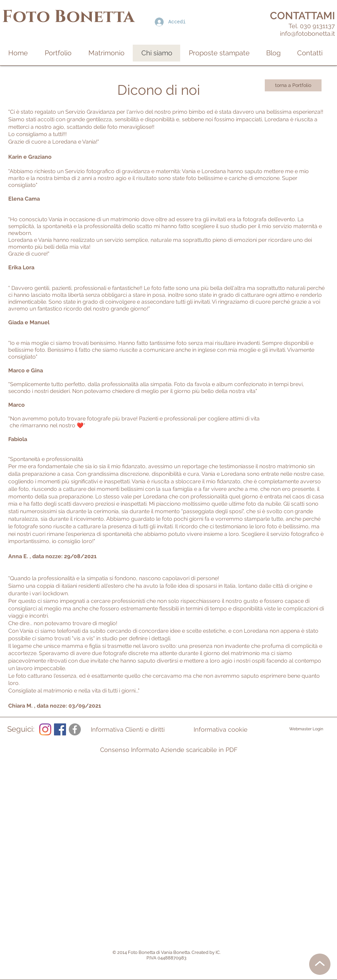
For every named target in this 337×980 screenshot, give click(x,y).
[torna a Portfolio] (293, 85)
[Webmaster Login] (306, 729)
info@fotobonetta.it (307, 33)
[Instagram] (45, 729)
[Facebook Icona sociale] (60, 729)
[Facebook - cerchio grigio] (75, 729)
